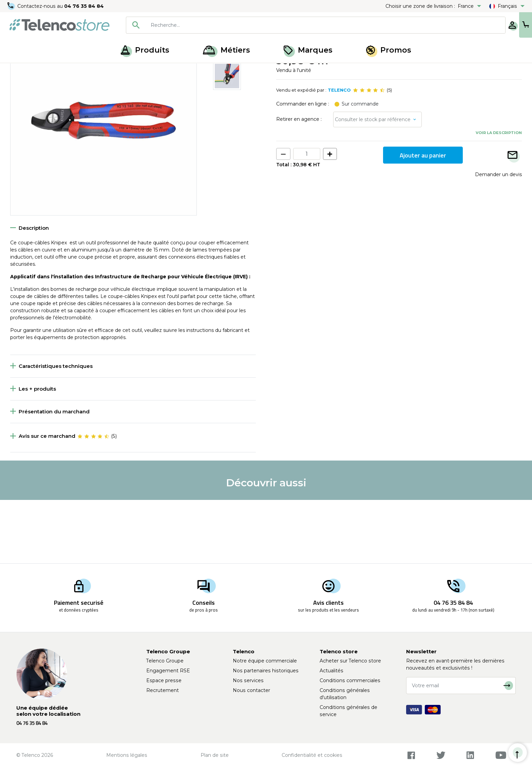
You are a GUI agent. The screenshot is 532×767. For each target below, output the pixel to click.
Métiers (226, 50)
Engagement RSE (168, 671)
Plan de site (215, 755)
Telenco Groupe (165, 661)
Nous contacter (251, 690)
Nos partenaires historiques (266, 671)
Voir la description (499, 196)
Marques (308, 50)
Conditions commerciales (350, 680)
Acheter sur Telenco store (350, 661)
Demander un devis (498, 238)
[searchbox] (304, 25)
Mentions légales (127, 755)
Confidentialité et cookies (312, 755)
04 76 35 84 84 (85, 6)
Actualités (331, 671)
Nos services (248, 680)
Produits (145, 50)
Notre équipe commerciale (265, 661)
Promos (389, 50)
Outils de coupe (96, 71)
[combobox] (294, 25)
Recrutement (163, 690)
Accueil (18, 71)
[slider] (369, 153)
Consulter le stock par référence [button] (373, 183)
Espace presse (164, 680)
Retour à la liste (31, 85)
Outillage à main (52, 71)
